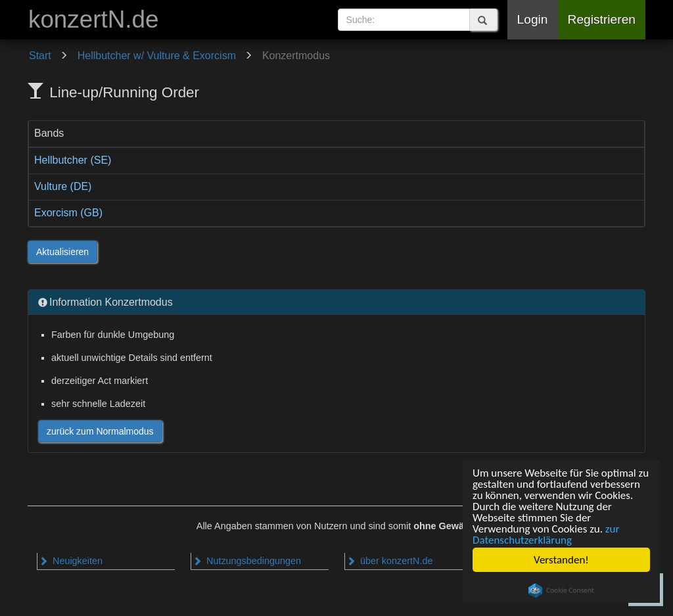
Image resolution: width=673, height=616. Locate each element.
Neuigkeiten (71, 561)
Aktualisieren (62, 252)
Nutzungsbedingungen (247, 561)
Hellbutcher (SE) (73, 160)
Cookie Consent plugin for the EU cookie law (561, 590)
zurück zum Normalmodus (100, 431)
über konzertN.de (389, 561)
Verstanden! (561, 560)
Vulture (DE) (63, 186)
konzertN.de (93, 19)
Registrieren (602, 19)
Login (533, 19)
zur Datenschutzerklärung (546, 534)
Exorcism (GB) (68, 213)
